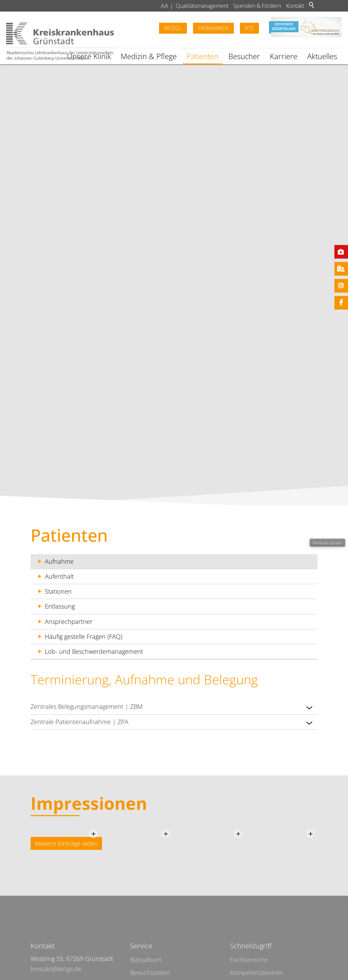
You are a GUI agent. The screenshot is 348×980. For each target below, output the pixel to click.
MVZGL (173, 28)
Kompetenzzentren (257, 973)
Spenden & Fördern (257, 6)
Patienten (203, 56)
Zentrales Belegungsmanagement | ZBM (173, 707)
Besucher (244, 56)
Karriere (284, 56)
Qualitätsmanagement (202, 6)
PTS (249, 28)
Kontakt (295, 6)
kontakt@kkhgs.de (56, 969)
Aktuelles (322, 56)
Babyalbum (146, 960)
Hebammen (213, 28)
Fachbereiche (249, 960)
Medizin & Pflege (149, 56)
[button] (309, 707)
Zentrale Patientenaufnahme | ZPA (173, 723)
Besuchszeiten (150, 973)
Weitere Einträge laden (66, 843)
